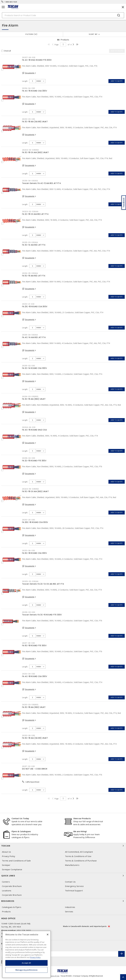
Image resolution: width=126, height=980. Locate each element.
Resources (63, 901)
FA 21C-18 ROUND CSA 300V (35, 307)
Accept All (26, 963)
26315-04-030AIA (30, 335)
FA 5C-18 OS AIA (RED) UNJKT (35, 491)
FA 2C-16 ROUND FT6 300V (34, 461)
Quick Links (63, 876)
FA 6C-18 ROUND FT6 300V (34, 646)
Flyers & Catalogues (21, 831)
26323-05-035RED (30, 489)
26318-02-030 (29, 458)
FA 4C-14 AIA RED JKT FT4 (34, 337)
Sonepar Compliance (12, 869)
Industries (70, 907)
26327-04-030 (29, 57)
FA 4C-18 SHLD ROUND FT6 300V (37, 60)
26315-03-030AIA (30, 242)
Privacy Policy (9, 856)
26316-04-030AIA (30, 181)
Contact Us (70, 882)
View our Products (82, 818)
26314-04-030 (29, 88)
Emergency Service (74, 886)
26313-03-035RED (30, 705)
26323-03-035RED (30, 150)
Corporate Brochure (12, 886)
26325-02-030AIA (30, 581)
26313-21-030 (28, 304)
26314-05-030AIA (30, 273)
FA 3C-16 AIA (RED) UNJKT (34, 399)
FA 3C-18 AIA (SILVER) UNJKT (35, 122)
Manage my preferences (27, 970)
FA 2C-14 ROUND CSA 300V (34, 368)
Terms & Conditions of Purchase (81, 861)
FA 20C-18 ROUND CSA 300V (35, 522)
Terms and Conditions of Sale (16, 861)
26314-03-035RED (30, 396)
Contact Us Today (20, 818)
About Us (6, 852)
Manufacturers (72, 865)
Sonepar (6, 865)
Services (69, 912)
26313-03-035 (29, 119)
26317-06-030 (28, 643)
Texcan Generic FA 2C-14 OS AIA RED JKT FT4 (43, 584)
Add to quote (117, 81)
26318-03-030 (29, 612)
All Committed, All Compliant (79, 852)
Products (6, 912)
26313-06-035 (29, 735)
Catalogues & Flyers (12, 907)
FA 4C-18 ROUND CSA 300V (35, 676)
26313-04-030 (29, 674)
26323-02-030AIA (30, 212)
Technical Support (74, 891)
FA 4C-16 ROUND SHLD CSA (34, 430)
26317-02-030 (28, 766)
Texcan (63, 846)
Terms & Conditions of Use (78, 856)
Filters (31, 34)
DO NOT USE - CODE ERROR (35, 769)
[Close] (48, 935)
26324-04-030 (29, 427)
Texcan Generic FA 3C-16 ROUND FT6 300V (42, 615)
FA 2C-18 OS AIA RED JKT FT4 (35, 214)
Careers (6, 882)
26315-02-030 (29, 366)
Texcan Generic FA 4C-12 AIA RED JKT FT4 (41, 183)
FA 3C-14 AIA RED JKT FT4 (34, 245)
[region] (26, 954)
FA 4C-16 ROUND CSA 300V (35, 91)
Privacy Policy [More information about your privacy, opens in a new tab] (35, 957)
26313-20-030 (29, 520)
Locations (7, 891)
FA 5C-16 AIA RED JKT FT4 (34, 276)
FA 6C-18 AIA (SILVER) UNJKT (35, 738)
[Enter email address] (60, 954)
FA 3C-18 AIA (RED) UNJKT (34, 707)
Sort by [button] (93, 34)
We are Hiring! (80, 831)
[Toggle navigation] (3, 7)
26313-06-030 (29, 551)
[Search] (63, 15)
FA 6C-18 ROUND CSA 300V (34, 553)
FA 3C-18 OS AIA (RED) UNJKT (35, 152)
